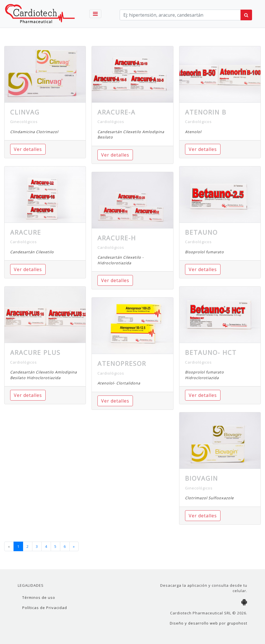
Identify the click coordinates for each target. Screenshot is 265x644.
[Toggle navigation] (95, 14)
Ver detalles (28, 149)
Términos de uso (39, 597)
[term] (180, 15)
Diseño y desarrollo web (194, 623)
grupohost (237, 623)
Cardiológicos (24, 242)
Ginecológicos (24, 122)
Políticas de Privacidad (45, 608)
